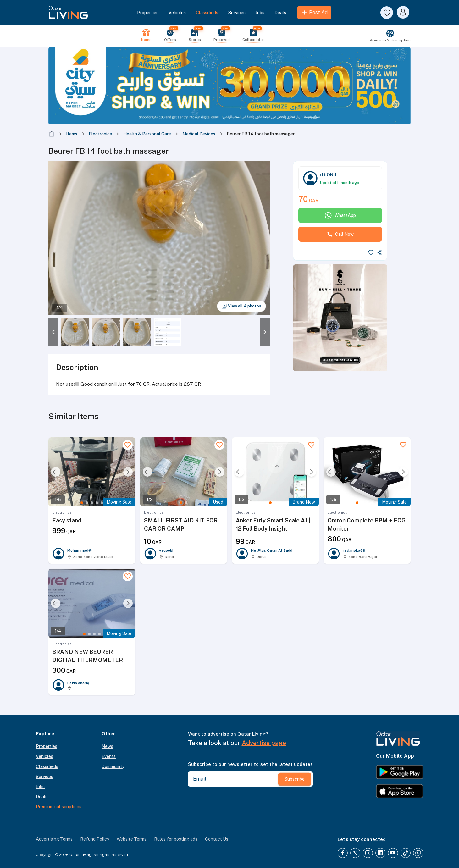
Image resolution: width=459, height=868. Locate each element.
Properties (148, 13)
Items (72, 134)
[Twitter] (355, 853)
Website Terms (132, 839)
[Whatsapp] (418, 853)
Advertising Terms (54, 839)
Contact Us (217, 839)
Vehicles (177, 13)
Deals (280, 13)
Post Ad (314, 13)
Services (237, 13)
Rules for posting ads (176, 839)
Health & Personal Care (147, 134)
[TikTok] (406, 853)
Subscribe (295, 779)
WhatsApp (340, 215)
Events (109, 756)
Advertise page (264, 743)
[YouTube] (393, 853)
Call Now (340, 234)
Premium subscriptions (59, 807)
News (107, 746)
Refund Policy (95, 839)
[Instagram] (368, 853)
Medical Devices (199, 134)
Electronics (100, 134)
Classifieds (207, 13)
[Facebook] (343, 853)
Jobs (260, 13)
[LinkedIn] (380, 853)
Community (113, 766)
